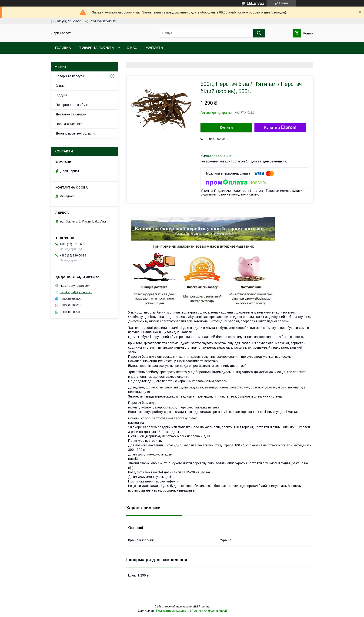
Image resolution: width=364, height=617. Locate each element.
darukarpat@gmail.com (76, 292)
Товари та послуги (96, 48)
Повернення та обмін (72, 105)
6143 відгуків (256, 3)
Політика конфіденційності (209, 611)
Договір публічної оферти (75, 133)
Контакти (154, 48)
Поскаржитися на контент (173, 611)
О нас (132, 48)
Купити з (280, 128)
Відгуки (61, 95)
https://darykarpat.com (75, 285)
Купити (226, 127)
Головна (63, 48)
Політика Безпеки (69, 124)
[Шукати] (259, 33)
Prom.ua (204, 607)
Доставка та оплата (71, 114)
